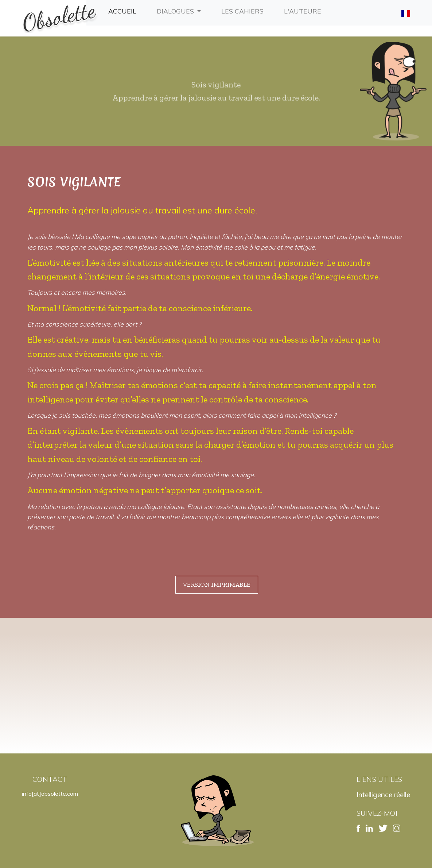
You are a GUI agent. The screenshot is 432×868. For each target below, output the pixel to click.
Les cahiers (244, 10)
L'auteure (304, 10)
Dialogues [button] (176, 11)
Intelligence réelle (383, 795)
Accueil (124, 10)
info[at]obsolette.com (50, 794)
